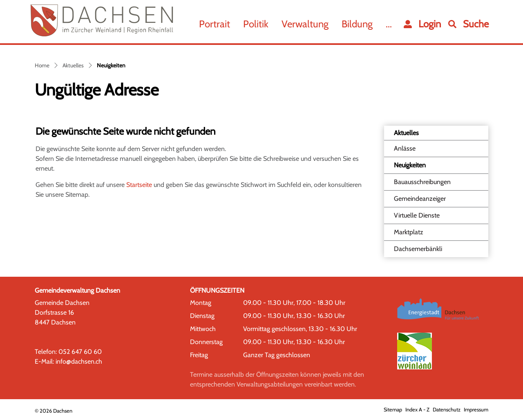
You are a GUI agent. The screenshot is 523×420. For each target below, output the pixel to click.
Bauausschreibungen (422, 182)
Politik (256, 24)
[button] (468, 24)
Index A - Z (417, 410)
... (389, 24)
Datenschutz (447, 410)
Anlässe (405, 148)
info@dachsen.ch (79, 361)
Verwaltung (305, 24)
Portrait (215, 24)
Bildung (357, 24)
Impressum (476, 410)
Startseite (139, 185)
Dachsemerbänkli (418, 249)
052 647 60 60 (80, 352)
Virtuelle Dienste (417, 215)
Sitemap (393, 410)
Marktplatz (409, 232)
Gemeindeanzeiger (420, 199)
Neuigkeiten (415, 167)
